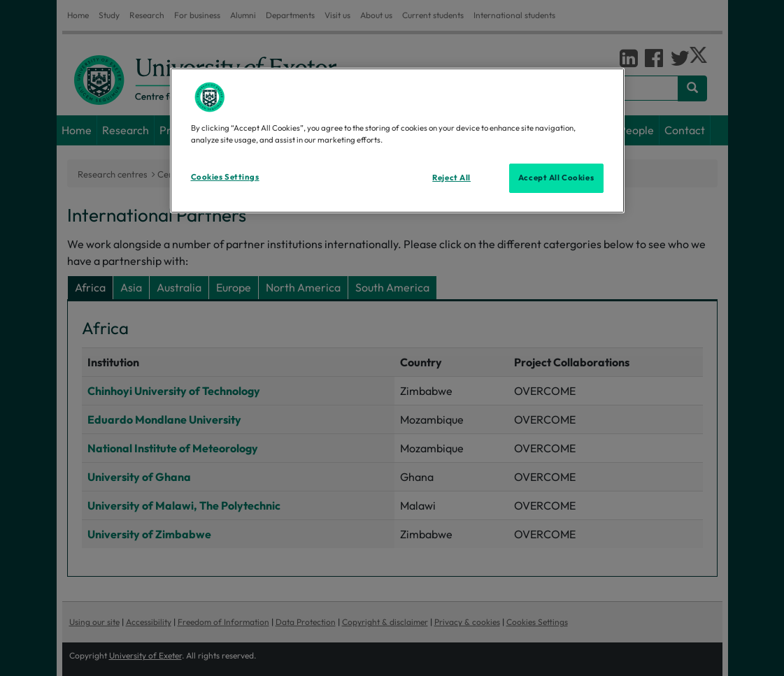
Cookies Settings (225, 177)
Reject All (451, 178)
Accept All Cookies (556, 178)
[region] (397, 141)
